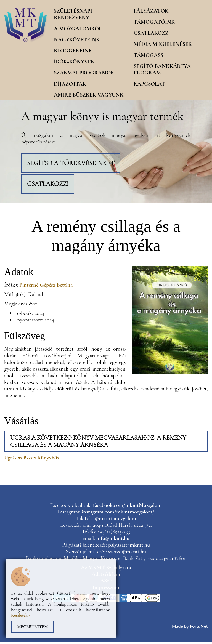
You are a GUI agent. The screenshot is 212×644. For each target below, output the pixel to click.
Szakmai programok (84, 73)
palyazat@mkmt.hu (129, 547)
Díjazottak (70, 84)
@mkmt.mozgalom (115, 520)
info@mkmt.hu (113, 540)
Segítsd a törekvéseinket (72, 163)
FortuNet (199, 628)
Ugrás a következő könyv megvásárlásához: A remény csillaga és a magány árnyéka (98, 443)
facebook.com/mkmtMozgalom (127, 507)
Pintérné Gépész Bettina (46, 287)
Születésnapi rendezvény (73, 14)
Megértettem (32, 627)
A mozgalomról (78, 29)
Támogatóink (154, 22)
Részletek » (21, 615)
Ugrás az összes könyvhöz (32, 459)
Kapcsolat (149, 84)
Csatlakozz (151, 33)
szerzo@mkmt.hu (127, 553)
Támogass (148, 55)
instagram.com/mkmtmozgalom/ (118, 513)
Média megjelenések (163, 44)
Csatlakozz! (49, 185)
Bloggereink (73, 51)
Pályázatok (151, 11)
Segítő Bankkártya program (162, 70)
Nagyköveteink (77, 40)
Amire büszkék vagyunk (89, 95)
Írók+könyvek (74, 62)
